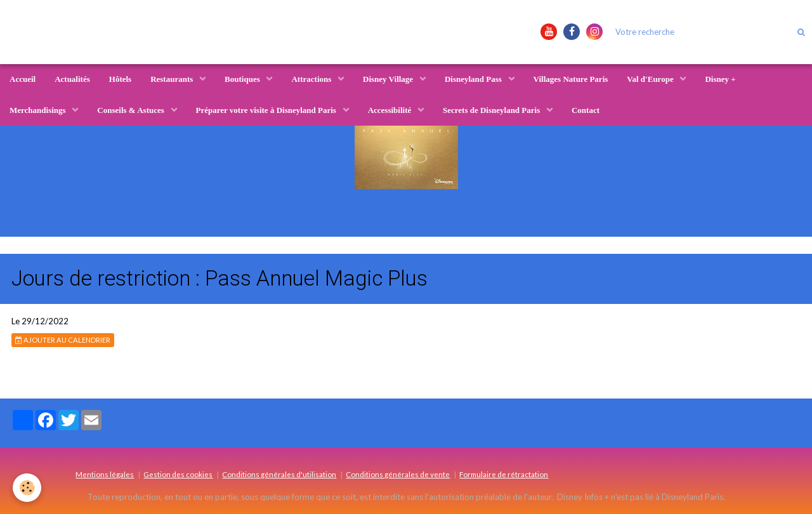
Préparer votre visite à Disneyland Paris (267, 110)
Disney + (720, 79)
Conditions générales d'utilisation (279, 474)
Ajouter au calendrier (63, 340)
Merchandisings (39, 110)
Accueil (23, 79)
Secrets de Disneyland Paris (492, 110)
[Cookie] (27, 488)
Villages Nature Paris (571, 79)
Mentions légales (105, 474)
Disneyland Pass (474, 79)
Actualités (72, 79)
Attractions (312, 79)
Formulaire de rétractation (504, 474)
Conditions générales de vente (398, 474)
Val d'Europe (651, 79)
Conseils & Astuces (132, 110)
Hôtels (120, 79)
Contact (586, 110)
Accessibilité (391, 110)
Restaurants (173, 79)
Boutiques (243, 79)
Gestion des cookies (178, 474)
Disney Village (389, 79)
